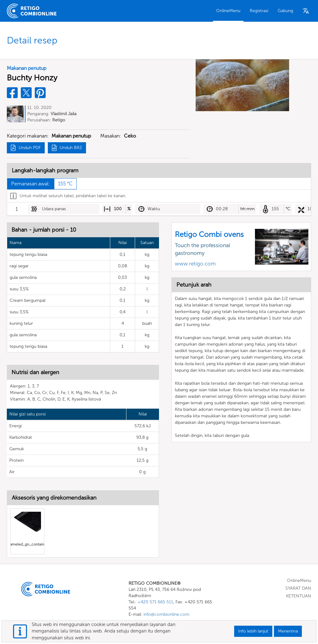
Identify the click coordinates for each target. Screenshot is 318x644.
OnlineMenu (228, 11)
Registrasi (259, 11)
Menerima (288, 631)
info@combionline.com (166, 614)
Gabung (285, 11)
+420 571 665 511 (155, 602)
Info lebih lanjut (253, 631)
